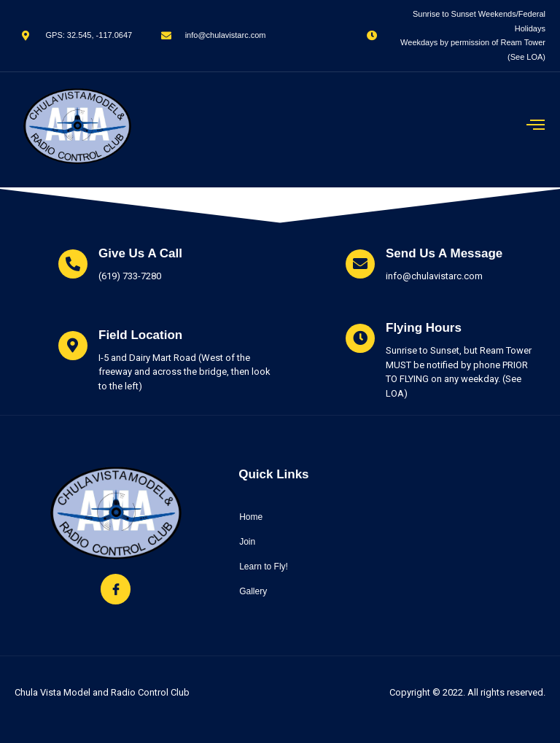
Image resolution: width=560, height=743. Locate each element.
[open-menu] (536, 126)
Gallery (253, 591)
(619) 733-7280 (130, 276)
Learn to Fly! (264, 567)
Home (251, 517)
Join (247, 542)
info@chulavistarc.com (434, 276)
